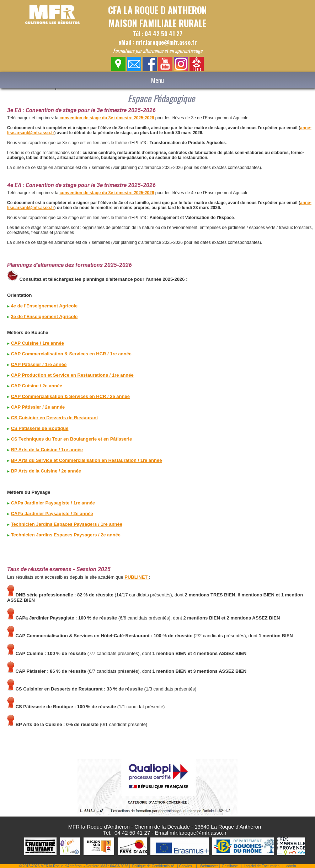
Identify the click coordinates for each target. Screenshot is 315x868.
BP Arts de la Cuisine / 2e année (46, 471)
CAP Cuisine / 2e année (37, 386)
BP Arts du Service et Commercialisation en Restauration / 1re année (87, 460)
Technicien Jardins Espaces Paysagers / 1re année (67, 524)
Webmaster (209, 866)
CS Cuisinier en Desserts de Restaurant (55, 418)
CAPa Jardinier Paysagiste (40, 503)
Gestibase (230, 866)
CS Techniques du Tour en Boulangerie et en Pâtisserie (71, 439)
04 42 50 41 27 (132, 833)
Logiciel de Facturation (261, 866)
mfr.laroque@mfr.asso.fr (198, 833)
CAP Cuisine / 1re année (38, 343)
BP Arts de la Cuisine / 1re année (47, 450)
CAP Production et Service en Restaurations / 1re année (72, 375)
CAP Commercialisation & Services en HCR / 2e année (70, 396)
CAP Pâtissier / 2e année (38, 407)
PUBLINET (137, 577)
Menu (157, 80)
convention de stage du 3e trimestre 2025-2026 (107, 118)
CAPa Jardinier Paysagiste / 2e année (52, 514)
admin (291, 866)
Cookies (186, 866)
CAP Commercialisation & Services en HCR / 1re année (71, 354)
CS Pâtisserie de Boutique (40, 428)
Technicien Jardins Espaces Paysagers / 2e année (66, 535)
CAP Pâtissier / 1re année (39, 364)
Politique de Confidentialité (153, 866)
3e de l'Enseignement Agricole (44, 316)
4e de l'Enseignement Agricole (44, 306)
